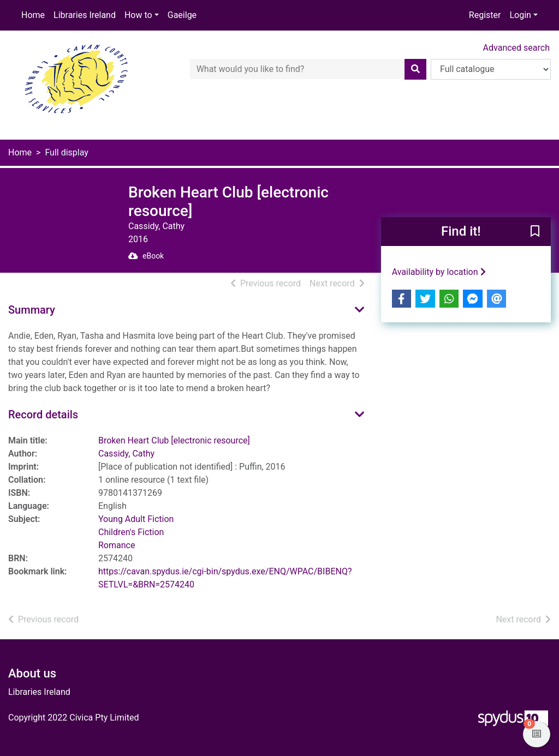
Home (33, 15)
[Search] (415, 69)
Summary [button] (32, 310)
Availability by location (439, 272)
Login (520, 15)
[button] (535, 232)
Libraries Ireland (85, 15)
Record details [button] (43, 415)
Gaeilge (182, 15)
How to (138, 15)
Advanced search (516, 48)
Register (485, 15)
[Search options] (491, 69)
